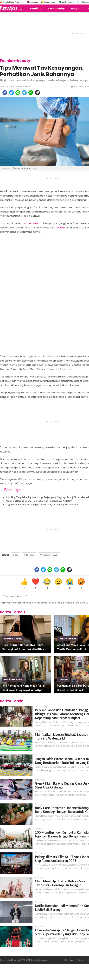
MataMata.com (50, 2)
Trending (35, 9)
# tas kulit (29, 555)
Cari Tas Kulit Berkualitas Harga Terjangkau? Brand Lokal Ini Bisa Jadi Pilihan (23, 647)
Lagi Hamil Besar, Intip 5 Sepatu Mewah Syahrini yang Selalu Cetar (42, 504)
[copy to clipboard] (37, 93)
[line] (18, 93)
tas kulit (60, 228)
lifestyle (63, 679)
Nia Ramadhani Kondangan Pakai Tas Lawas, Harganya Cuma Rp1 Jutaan (24, 688)
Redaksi (82, 960)
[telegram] (24, 93)
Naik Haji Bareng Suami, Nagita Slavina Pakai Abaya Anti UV (39, 501)
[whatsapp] (31, 93)
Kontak (69, 960)
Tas (21, 191)
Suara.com (34, 2)
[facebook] (5, 93)
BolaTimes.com (68, 2)
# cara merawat (49, 555)
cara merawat (29, 223)
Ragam (76, 9)
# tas (15, 555)
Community (56, 9)
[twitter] (11, 93)
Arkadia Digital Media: (11, 2)
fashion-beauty (13, 639)
